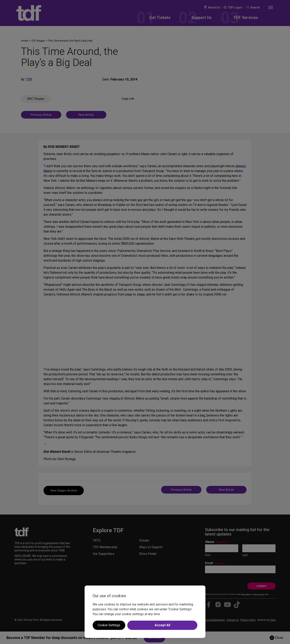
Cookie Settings (109, 625)
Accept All (162, 625)
